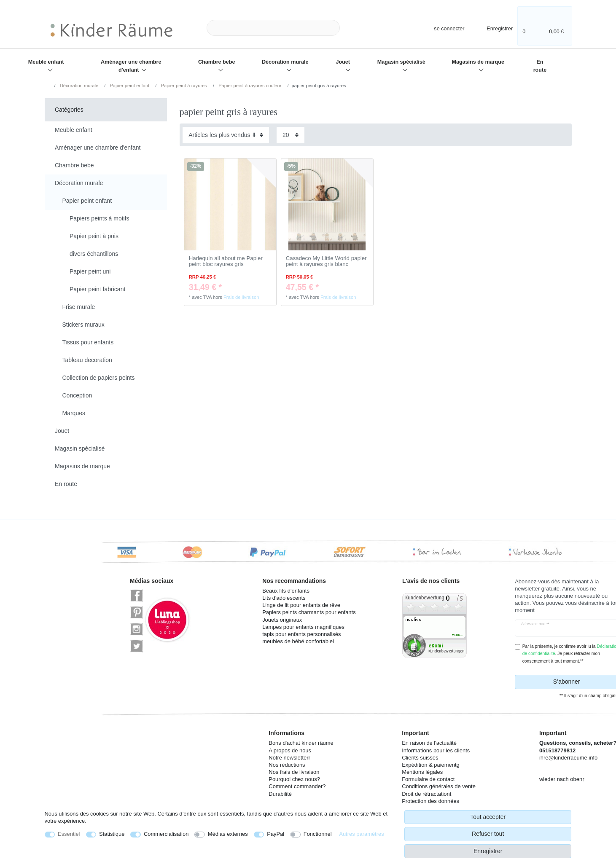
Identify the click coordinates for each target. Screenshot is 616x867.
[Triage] (226, 135)
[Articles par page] (291, 135)
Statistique (112, 834)
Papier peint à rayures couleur (249, 86)
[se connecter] (442, 28)
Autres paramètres (361, 834)
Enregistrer (488, 851)
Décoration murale (285, 62)
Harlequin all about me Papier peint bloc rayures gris (226, 262)
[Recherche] (353, 28)
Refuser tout (488, 834)
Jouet (343, 62)
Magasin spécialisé (401, 62)
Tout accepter (488, 817)
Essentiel (69, 834)
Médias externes (228, 834)
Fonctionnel (318, 834)
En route (540, 66)
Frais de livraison (241, 297)
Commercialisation (166, 834)
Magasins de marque (478, 62)
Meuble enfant (46, 62)
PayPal (276, 834)
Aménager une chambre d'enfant (131, 66)
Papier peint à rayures (183, 86)
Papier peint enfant (129, 86)
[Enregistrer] (494, 28)
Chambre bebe (217, 62)
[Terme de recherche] (273, 28)
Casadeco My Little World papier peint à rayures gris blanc (326, 262)
